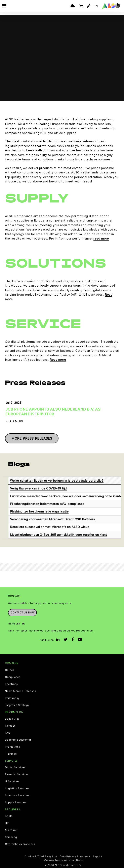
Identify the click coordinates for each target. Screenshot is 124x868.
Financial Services (17, 774)
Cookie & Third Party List (41, 856)
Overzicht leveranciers (20, 844)
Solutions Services (17, 795)
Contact (10, 726)
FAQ (8, 733)
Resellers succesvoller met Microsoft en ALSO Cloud (50, 527)
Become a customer (18, 740)
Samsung (11, 837)
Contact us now (22, 613)
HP (7, 823)
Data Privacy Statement (75, 856)
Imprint (98, 856)
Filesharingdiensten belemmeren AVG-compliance (47, 504)
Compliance (13, 677)
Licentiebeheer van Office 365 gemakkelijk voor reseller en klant (58, 535)
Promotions (13, 747)
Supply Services (16, 803)
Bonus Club (12, 719)
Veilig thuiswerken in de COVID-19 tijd (38, 488)
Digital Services (15, 767)
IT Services (12, 781)
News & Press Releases (21, 691)
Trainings (11, 754)
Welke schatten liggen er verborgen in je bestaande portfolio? (57, 481)
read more (101, 238)
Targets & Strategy (17, 705)
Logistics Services (17, 788)
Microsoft (11, 830)
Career (10, 670)
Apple (9, 816)
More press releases (32, 438)
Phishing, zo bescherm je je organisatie (39, 511)
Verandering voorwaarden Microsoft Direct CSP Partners (53, 519)
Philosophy (12, 698)
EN (96, 6)
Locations (11, 684)
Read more (58, 360)
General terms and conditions (64, 860)
